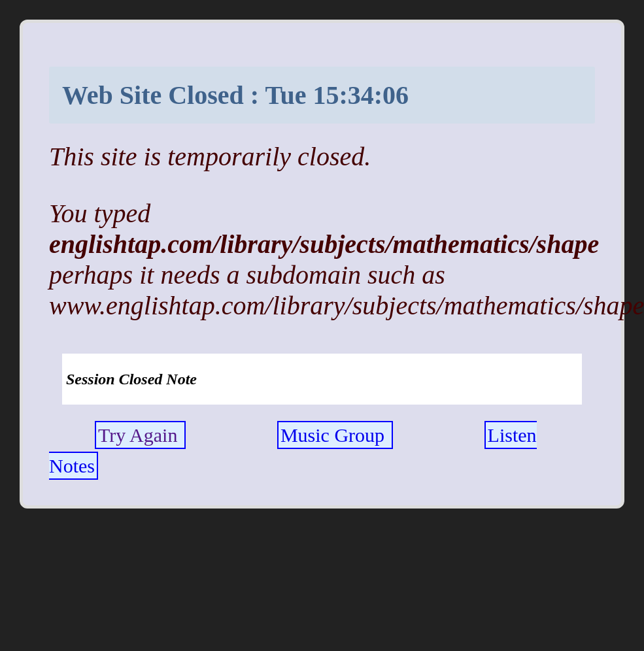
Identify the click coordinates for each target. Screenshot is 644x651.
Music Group (335, 435)
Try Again (140, 435)
